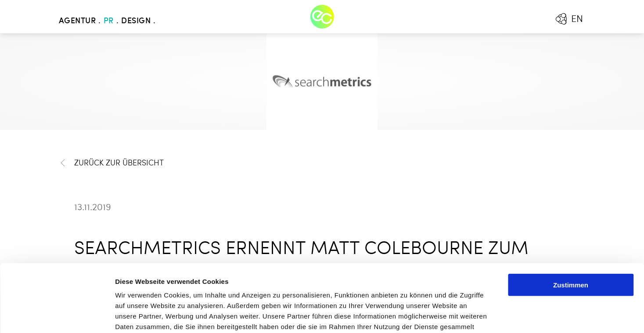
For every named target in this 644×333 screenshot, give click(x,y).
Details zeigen (467, 316)
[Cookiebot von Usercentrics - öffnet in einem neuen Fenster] (57, 316)
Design (136, 21)
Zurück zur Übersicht (111, 163)
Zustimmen (571, 217)
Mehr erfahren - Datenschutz (162, 280)
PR (109, 21)
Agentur (77, 21)
